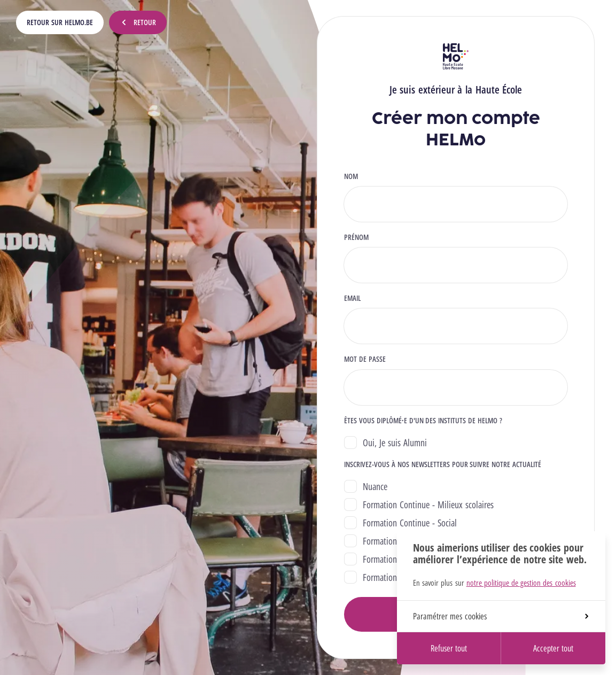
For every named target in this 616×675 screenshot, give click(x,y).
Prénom (356, 237)
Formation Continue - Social (410, 523)
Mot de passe (365, 359)
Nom (351, 176)
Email (352, 298)
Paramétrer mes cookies (501, 616)
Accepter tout (553, 648)
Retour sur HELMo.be (60, 22)
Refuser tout (449, 648)
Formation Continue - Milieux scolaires (428, 505)
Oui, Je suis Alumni (395, 443)
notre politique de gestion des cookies (521, 583)
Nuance (375, 486)
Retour (138, 22)
